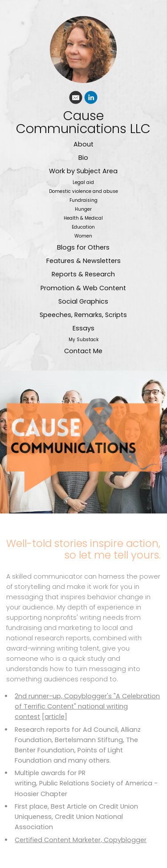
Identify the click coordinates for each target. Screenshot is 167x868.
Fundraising (83, 200)
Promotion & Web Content (83, 288)
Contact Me (83, 351)
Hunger (83, 209)
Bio (83, 158)
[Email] (76, 99)
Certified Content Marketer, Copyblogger (81, 840)
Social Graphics (83, 301)
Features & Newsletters (83, 261)
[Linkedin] (91, 99)
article (55, 717)
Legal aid (83, 182)
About (83, 144)
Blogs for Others (83, 247)
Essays (83, 328)
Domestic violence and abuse (83, 191)
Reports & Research (83, 274)
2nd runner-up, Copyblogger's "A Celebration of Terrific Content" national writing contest (87, 706)
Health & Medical (83, 218)
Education (83, 227)
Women (83, 236)
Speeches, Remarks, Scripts (83, 315)
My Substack (83, 340)
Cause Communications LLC (83, 122)
